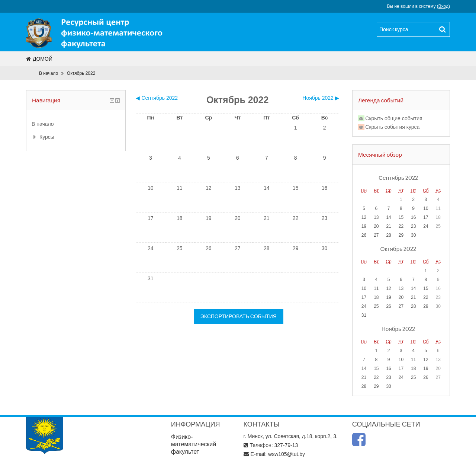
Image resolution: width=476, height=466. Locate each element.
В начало (49, 73)
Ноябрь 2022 (398, 329)
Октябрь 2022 (81, 73)
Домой (39, 59)
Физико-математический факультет (194, 444)
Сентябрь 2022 (398, 178)
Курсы (47, 137)
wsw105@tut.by (287, 454)
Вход (443, 6)
